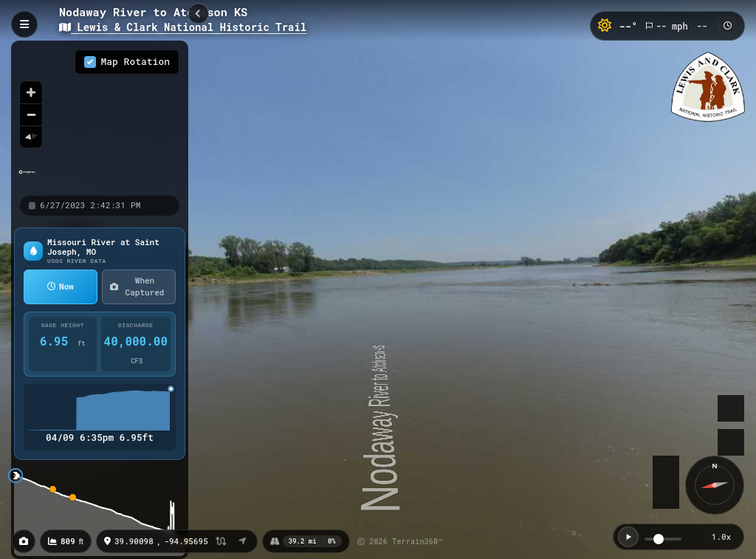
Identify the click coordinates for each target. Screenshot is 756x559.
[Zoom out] (31, 114)
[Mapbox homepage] (27, 178)
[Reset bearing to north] (31, 137)
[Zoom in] (31, 92)
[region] (100, 117)
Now (61, 286)
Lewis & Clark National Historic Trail (183, 27)
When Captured (137, 287)
